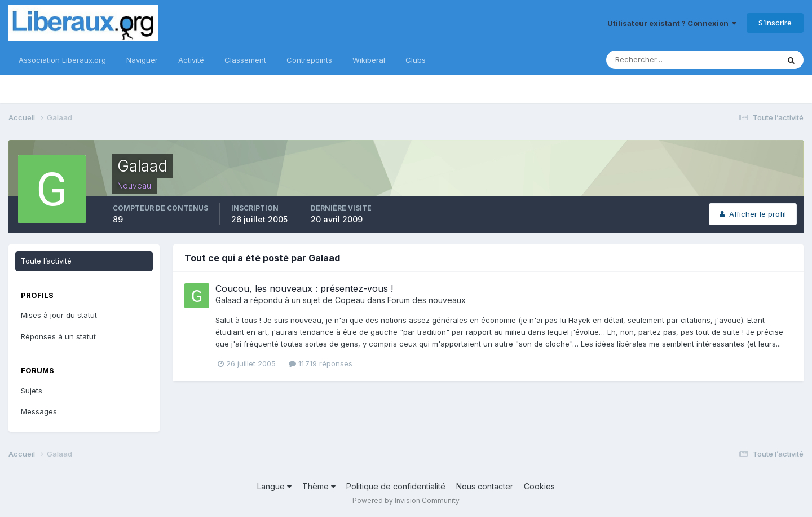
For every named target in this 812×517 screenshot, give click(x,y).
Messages (39, 411)
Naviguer (142, 60)
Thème (319, 486)
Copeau (350, 300)
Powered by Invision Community (406, 500)
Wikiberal (369, 60)
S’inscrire (775, 23)
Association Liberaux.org (62, 60)
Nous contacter (485, 486)
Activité (191, 60)
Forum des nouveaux (427, 300)
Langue (274, 486)
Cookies (539, 486)
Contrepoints (309, 60)
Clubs (416, 60)
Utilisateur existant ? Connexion (672, 23)
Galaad (228, 300)
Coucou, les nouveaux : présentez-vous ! (304, 288)
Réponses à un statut (58, 336)
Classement (245, 60)
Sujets (32, 391)
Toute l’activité (46, 261)
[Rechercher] (656, 60)
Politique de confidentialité (396, 486)
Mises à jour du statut (59, 315)
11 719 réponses (321, 363)
